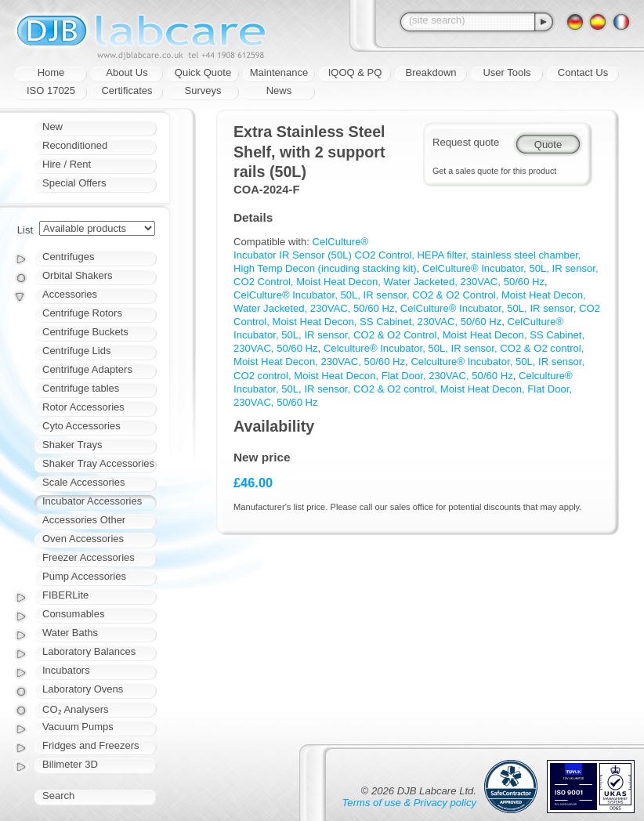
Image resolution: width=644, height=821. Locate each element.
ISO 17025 (51, 90)
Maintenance (279, 72)
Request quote (466, 142)
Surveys (203, 90)
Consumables (74, 614)
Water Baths (70, 633)
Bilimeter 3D (70, 764)
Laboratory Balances (89, 651)
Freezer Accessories (89, 557)
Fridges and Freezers (91, 745)
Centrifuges (68, 257)
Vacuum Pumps (78, 727)
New (52, 127)
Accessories (70, 294)
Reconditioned (75, 145)
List (25, 230)
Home (51, 72)
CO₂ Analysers (75, 709)
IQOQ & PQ (355, 72)
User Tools (507, 72)
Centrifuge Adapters (87, 369)
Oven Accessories (83, 539)
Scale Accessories (84, 482)
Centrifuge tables (81, 388)
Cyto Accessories (81, 426)
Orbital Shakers (78, 275)
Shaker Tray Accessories (98, 463)
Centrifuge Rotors (82, 313)
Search (58, 796)
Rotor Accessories (83, 407)
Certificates (127, 90)
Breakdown (431, 72)
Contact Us (583, 72)
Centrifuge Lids (76, 351)
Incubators (66, 670)
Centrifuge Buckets (85, 332)
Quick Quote (203, 72)
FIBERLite (65, 595)
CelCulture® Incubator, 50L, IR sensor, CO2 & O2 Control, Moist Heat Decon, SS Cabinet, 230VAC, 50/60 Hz (409, 335)
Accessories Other (84, 520)
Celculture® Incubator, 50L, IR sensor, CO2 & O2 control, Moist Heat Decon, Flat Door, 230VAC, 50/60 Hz (403, 389)
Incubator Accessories (92, 501)
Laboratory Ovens (83, 689)
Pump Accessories (84, 576)
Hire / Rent (67, 164)
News (279, 90)
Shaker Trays (72, 445)
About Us (127, 72)
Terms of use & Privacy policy (409, 803)
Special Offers (74, 183)
